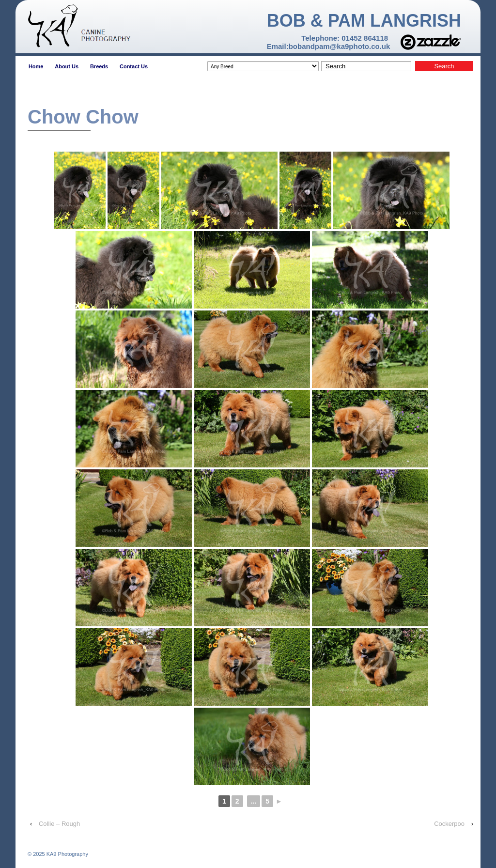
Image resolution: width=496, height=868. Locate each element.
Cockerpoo (449, 824)
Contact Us (134, 66)
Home (36, 66)
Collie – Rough (59, 824)
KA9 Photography (67, 854)
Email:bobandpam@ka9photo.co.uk (329, 46)
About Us (67, 66)
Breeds (99, 66)
